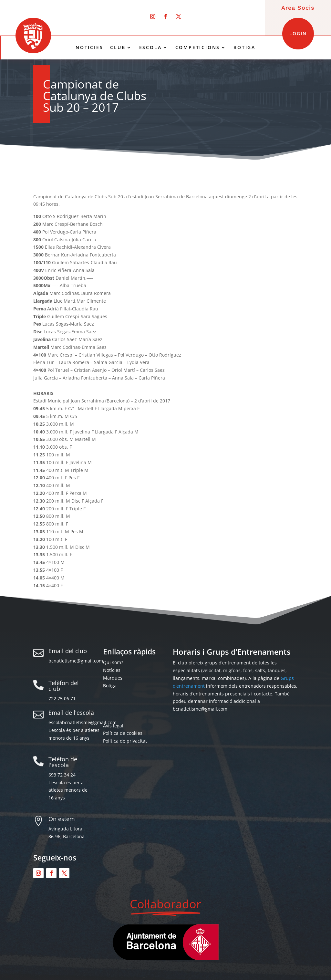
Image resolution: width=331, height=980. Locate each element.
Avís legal (113, 726)
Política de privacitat (125, 741)
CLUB (118, 47)
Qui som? (113, 662)
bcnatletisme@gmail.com (76, 661)
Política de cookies (123, 733)
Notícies (112, 670)
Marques (113, 678)
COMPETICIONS (198, 47)
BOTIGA (244, 47)
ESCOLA (150, 47)
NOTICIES (89, 47)
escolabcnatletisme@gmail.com (83, 722)
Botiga (110, 686)
